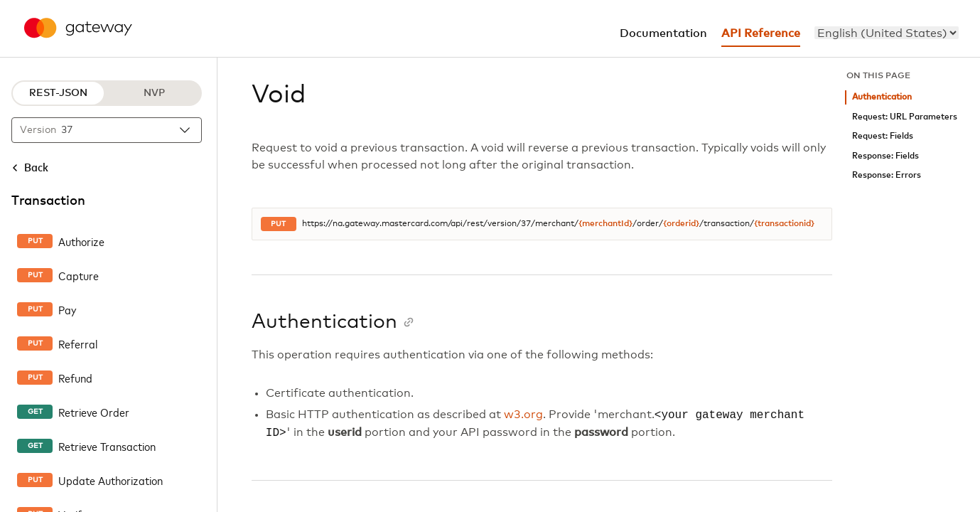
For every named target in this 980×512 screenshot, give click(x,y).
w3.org (523, 415)
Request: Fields (883, 136)
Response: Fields (885, 156)
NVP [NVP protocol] (154, 93)
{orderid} (681, 224)
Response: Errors (887, 175)
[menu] (887, 33)
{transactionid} (784, 224)
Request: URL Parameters (905, 117)
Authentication (882, 97)
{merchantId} (605, 224)
